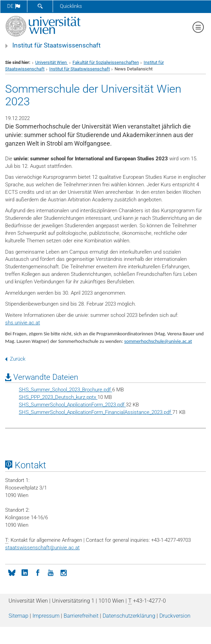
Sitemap (18, 616)
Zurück (15, 359)
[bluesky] (12, 572)
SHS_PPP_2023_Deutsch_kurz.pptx (58, 397)
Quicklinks (71, 6)
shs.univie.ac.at (23, 323)
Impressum (46, 616)
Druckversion (175, 616)
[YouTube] (51, 572)
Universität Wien (51, 62)
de (14, 6)
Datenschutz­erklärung (129, 616)
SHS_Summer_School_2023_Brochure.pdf (65, 390)
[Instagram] (64, 572)
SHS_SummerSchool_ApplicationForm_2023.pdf (72, 405)
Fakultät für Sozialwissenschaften (106, 62)
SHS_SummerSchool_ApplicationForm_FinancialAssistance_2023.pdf (96, 412)
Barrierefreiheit (81, 616)
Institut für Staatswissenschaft (56, 45)
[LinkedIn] (25, 572)
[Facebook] (38, 572)
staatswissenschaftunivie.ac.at (42, 548)
